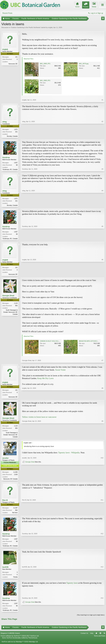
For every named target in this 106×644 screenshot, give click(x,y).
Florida (15, 580)
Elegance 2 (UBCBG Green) (10, 636)
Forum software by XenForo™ (20, 639)
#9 (102, 438)
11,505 (15, 474)
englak (50, 27)
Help (92, 636)
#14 (102, 608)
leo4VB (5, 570)
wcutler (6, 460)
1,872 (16, 129)
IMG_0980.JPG (45, 80)
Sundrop (6, 158)
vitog (4, 122)
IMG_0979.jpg (84, 64)
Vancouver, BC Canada (10, 481)
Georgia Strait (8, 297)
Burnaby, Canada (12, 136)
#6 (102, 275)
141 (16, 57)
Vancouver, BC (13, 64)
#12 (102, 548)
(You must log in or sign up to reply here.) (91, 618)
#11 (102, 514)
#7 (102, 362)
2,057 (16, 163)
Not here (15, 515)
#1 (102, 100)
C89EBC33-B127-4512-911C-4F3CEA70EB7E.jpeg (57, 342)
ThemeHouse (33, 641)
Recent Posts (7, 13)
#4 (102, 205)
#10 (102, 476)
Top (100, 636)
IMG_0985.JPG (45, 64)
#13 (102, 579)
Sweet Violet (60, 371)
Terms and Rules (100, 639)
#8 (102, 398)
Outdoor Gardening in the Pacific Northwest (26, 27)
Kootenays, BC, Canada (10, 170)
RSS (104, 636)
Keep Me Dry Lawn (45, 380)
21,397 (15, 510)
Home (96, 636)
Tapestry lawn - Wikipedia (69, 454)
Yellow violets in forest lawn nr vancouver (39, 418)
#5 (102, 239)
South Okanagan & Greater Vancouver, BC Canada (10, 313)
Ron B (5, 502)
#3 (102, 169)
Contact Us (84, 636)
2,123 (16, 305)
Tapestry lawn (72, 586)
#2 (102, 136)
